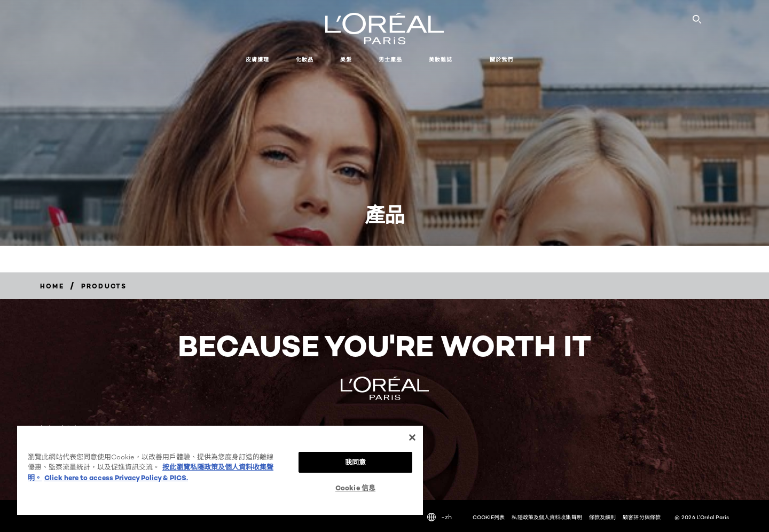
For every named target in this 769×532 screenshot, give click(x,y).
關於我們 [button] (501, 60)
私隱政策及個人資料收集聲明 (547, 517)
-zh (440, 517)
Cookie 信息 (355, 488)
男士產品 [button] (390, 60)
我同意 (355, 462)
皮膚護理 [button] (257, 60)
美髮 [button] (346, 60)
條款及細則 (603, 517)
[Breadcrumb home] (52, 286)
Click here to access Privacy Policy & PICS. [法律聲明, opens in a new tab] (116, 478)
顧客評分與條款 (642, 517)
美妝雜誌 (441, 60)
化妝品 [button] (305, 60)
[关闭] (412, 437)
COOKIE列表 (489, 517)
